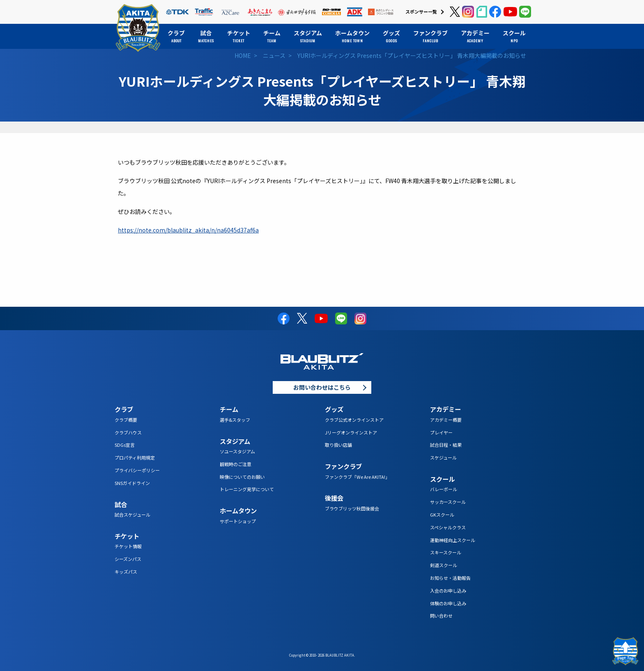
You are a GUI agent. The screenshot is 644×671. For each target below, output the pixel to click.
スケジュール (443, 457)
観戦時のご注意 (236, 464)
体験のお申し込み (448, 603)
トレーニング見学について (247, 489)
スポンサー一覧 (421, 11)
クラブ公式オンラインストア (354, 420)
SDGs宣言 (125, 445)
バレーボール (444, 489)
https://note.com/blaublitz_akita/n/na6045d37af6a (188, 230)
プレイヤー (441, 432)
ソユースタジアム (237, 451)
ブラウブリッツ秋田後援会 (352, 508)
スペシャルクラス (448, 527)
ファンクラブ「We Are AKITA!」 (357, 477)
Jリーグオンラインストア (351, 432)
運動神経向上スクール (453, 540)
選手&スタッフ (235, 420)
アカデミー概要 (446, 420)
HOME (243, 55)
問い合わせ (441, 616)
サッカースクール (448, 502)
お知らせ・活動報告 (450, 578)
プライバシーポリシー (137, 470)
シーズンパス (128, 559)
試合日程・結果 (446, 445)
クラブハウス (128, 432)
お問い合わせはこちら (322, 387)
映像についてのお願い (242, 477)
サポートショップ (238, 521)
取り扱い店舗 (338, 445)
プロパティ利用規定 (135, 457)
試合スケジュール (132, 515)
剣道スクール (444, 565)
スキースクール (446, 552)
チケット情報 (128, 546)
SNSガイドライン (132, 483)
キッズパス (126, 572)
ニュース (274, 55)
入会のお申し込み (448, 591)
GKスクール (442, 515)
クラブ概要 (126, 420)
